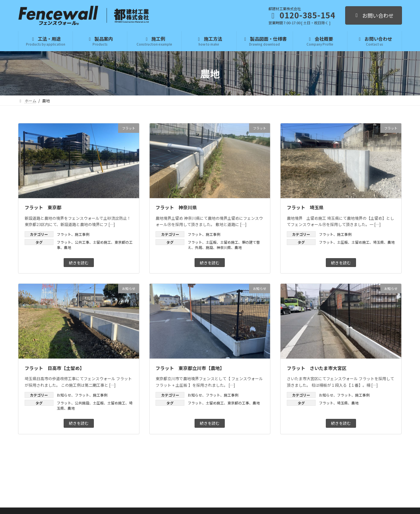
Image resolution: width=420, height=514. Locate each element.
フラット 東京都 (43, 207)
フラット (64, 234)
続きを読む (79, 263)
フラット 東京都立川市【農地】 (190, 368)
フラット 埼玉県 (305, 207)
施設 (209, 247)
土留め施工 (102, 242)
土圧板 (211, 242)
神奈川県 (224, 247)
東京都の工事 (238, 403)
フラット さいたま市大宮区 (317, 368)
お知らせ (64, 395)
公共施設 (82, 403)
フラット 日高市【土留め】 (54, 368)
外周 (199, 247)
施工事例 (82, 234)
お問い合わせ (374, 15)
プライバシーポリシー (237, 503)
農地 (68, 247)
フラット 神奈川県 (176, 207)
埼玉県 (378, 242)
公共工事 (82, 242)
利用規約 (266, 503)
